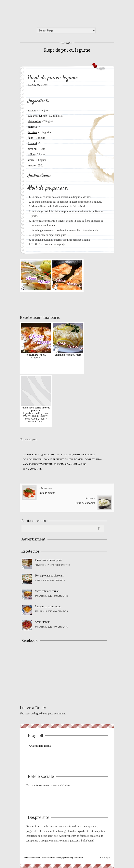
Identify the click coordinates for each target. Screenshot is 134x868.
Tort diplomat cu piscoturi (49, 576)
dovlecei (32, 143)
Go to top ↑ (105, 858)
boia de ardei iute (37, 116)
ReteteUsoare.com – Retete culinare (50, 12)
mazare (32, 166)
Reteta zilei (66, 455)
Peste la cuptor (47, 493)
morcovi (32, 127)
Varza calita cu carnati (47, 591)
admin (33, 85)
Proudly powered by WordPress (69, 858)
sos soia (32, 110)
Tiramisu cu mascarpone (48, 560)
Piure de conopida (85, 503)
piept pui (32, 149)
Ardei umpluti (43, 622)
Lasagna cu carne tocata (48, 606)
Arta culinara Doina (40, 746)
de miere (32, 132)
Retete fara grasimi (84, 455)
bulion (31, 154)
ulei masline (34, 121)
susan (31, 160)
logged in (40, 714)
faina (30, 138)
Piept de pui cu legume (67, 50)
